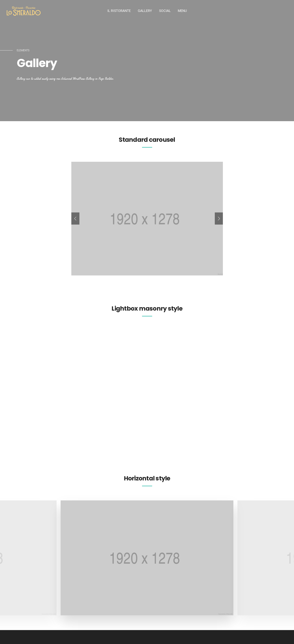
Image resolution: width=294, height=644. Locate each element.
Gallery (145, 11)
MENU (182, 11)
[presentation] (75, 219)
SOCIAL (165, 11)
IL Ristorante (119, 11)
